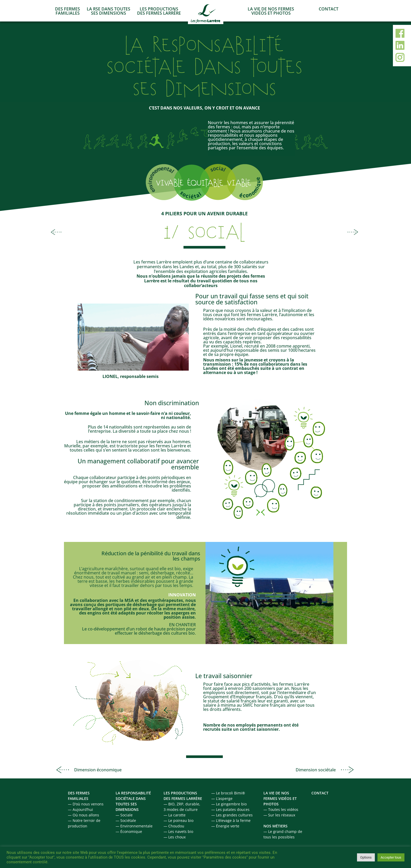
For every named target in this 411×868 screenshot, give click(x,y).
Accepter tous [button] (391, 857)
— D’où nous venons (86, 804)
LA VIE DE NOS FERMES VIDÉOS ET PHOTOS (271, 11)
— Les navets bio (178, 831)
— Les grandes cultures (232, 815)
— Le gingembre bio (229, 804)
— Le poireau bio (179, 820)
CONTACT (329, 9)
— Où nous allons (83, 815)
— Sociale (124, 815)
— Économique (129, 831)
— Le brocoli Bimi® (228, 793)
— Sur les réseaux (279, 815)
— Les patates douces (230, 809)
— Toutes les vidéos (281, 809)
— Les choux (175, 837)
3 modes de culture (181, 809)
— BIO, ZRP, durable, (182, 804)
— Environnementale (134, 826)
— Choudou (174, 826)
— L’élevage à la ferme (231, 820)
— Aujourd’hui (80, 809)
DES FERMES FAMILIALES (67, 11)
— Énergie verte (225, 826)
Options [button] (366, 857)
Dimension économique (98, 770)
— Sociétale (126, 820)
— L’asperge (222, 798)
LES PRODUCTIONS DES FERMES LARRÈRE (159, 11)
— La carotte (175, 815)
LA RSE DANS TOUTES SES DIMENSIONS (109, 11)
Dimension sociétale (316, 770)
